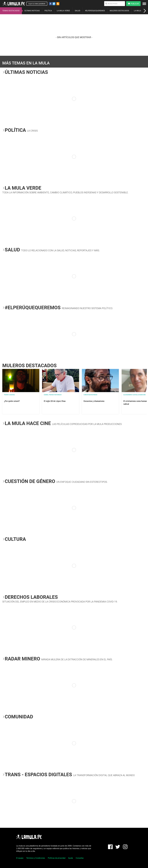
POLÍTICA (48, 11)
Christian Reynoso (90, 395)
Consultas (80, 858)
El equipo (20, 858)
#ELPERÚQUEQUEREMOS (95, 11)
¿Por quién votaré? (12, 401)
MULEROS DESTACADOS (119, 11)
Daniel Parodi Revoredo (53, 395)
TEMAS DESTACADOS (11, 11)
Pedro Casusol (10, 395)
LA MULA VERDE (63, 11)
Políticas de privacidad (57, 858)
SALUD (78, 11)
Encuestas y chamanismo (94, 401)
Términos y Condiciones (36, 858)
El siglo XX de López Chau (55, 401)
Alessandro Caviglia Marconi (134, 395)
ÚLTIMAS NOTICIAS (32, 11)
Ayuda (70, 858)
